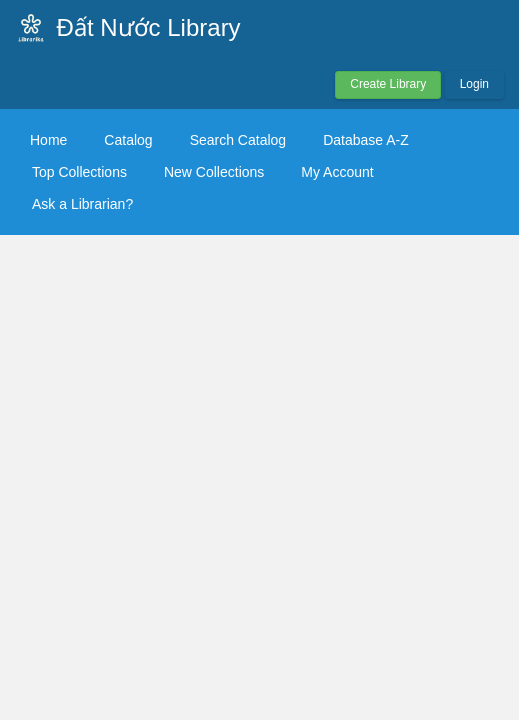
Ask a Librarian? (82, 204)
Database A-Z (366, 140)
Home (48, 140)
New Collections (214, 172)
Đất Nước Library (149, 27)
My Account (337, 172)
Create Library (388, 84)
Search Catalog (238, 140)
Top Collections (79, 172)
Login (474, 84)
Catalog (128, 140)
